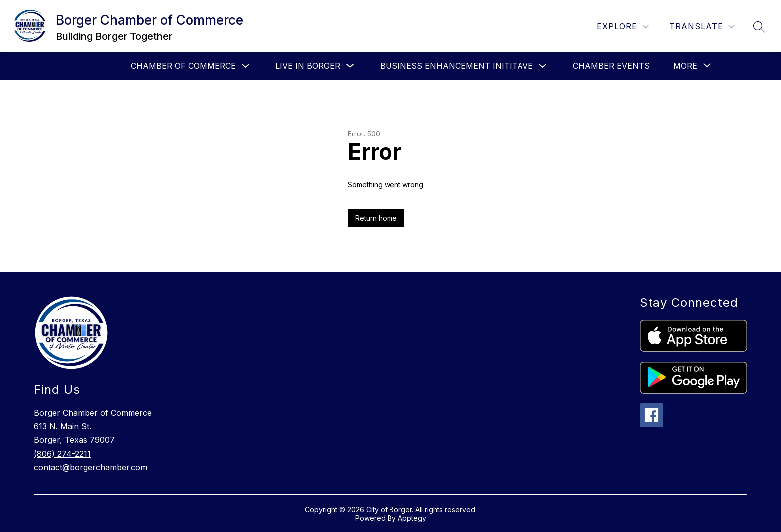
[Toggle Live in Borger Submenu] (350, 66)
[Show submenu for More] (685, 66)
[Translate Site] (702, 27)
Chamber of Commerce (183, 66)
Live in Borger (308, 66)
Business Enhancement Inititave (456, 66)
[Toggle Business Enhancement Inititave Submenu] (543, 66)
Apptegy (412, 518)
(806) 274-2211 (62, 454)
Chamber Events (611, 66)
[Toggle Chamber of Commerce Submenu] (246, 66)
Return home (376, 218)
